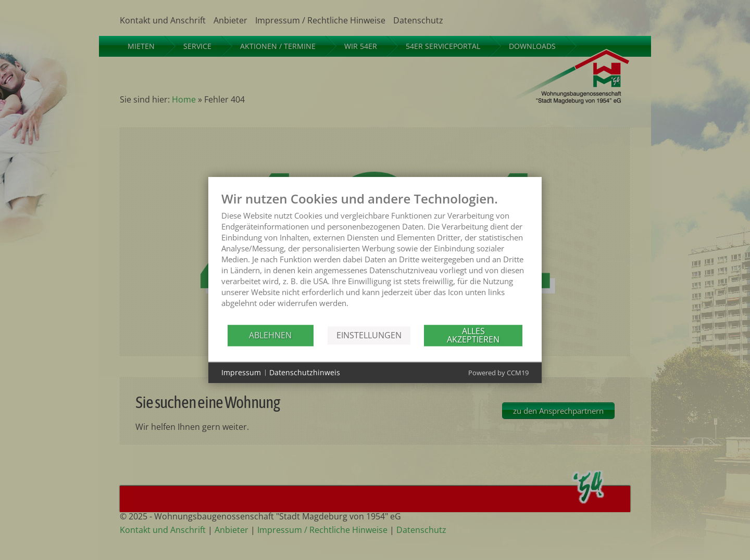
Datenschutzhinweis (305, 372)
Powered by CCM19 (498, 373)
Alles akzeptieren (473, 335)
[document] (375, 257)
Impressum (241, 372)
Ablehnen (270, 335)
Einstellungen (369, 335)
